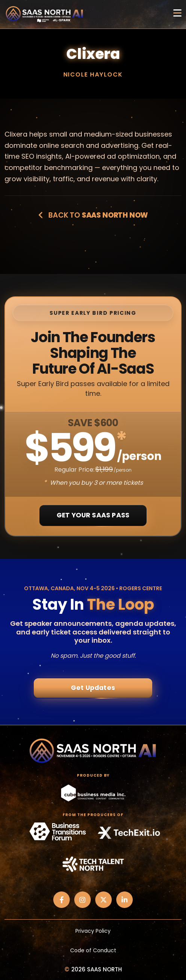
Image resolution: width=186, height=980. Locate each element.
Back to (93, 215)
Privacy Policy (93, 931)
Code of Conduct (93, 950)
